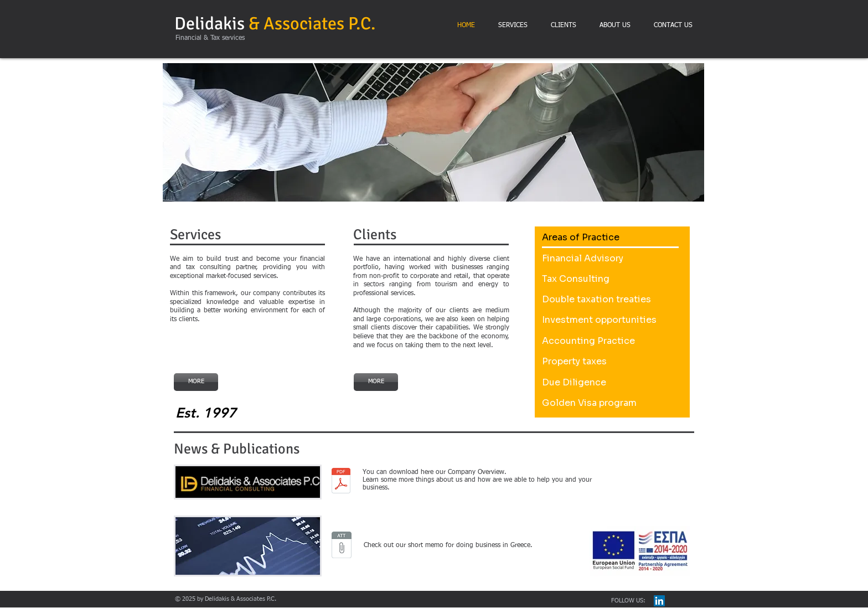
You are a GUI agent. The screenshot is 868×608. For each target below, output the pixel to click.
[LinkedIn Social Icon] (659, 601)
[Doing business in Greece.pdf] (342, 546)
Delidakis (275, 24)
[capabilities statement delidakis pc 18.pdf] (341, 482)
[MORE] (196, 382)
